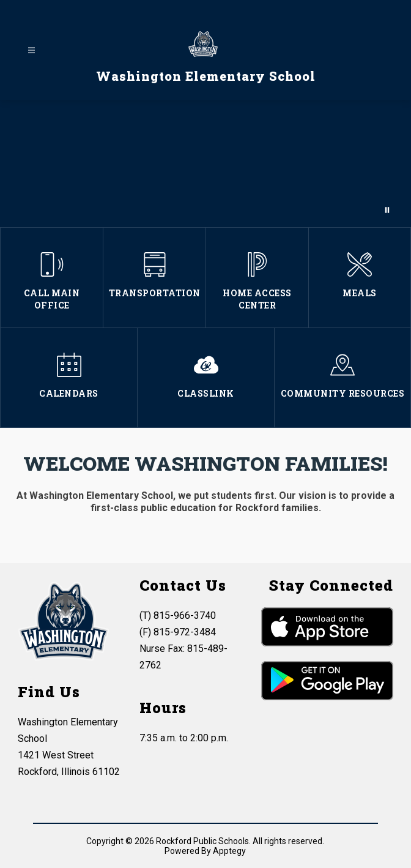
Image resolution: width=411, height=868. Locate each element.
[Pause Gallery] (387, 210)
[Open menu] (31, 51)
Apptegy (229, 851)
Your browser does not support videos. (206, 163)
